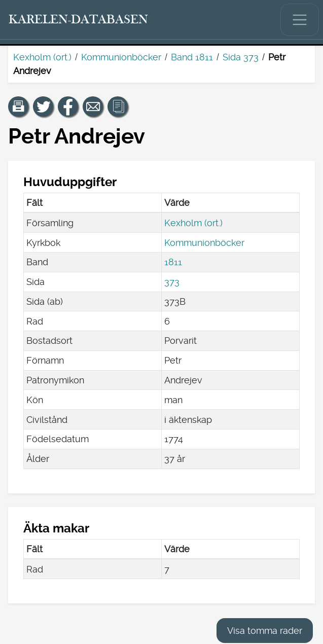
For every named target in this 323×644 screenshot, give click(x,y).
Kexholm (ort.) (42, 57)
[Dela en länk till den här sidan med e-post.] (93, 106)
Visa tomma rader (265, 631)
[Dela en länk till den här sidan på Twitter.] (43, 106)
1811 (173, 262)
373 (172, 282)
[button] (18, 106)
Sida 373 (241, 57)
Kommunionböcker (121, 57)
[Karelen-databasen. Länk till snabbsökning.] (79, 20)
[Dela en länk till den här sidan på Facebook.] (68, 106)
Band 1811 (192, 57)
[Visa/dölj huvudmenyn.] (300, 20)
